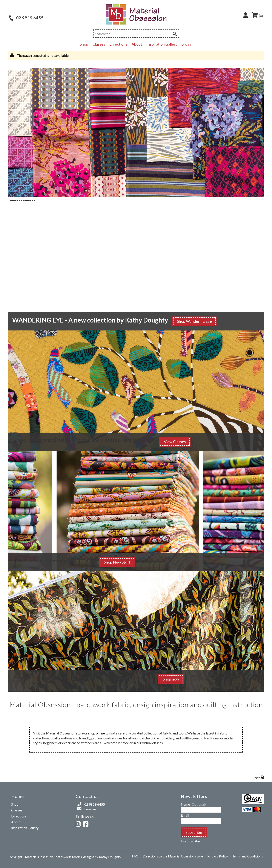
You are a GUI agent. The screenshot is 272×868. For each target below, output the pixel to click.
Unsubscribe (190, 841)
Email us (90, 809)
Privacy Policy (218, 856)
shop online (96, 733)
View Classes (175, 442)
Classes (99, 44)
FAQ (135, 856)
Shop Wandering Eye (194, 321)
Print (256, 778)
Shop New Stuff (117, 562)
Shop (84, 44)
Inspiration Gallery (162, 44)
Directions (118, 44)
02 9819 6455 (26, 18)
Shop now (171, 679)
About (137, 44)
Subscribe (194, 832)
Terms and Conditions (248, 856)
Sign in (187, 44)
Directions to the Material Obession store (173, 856)
